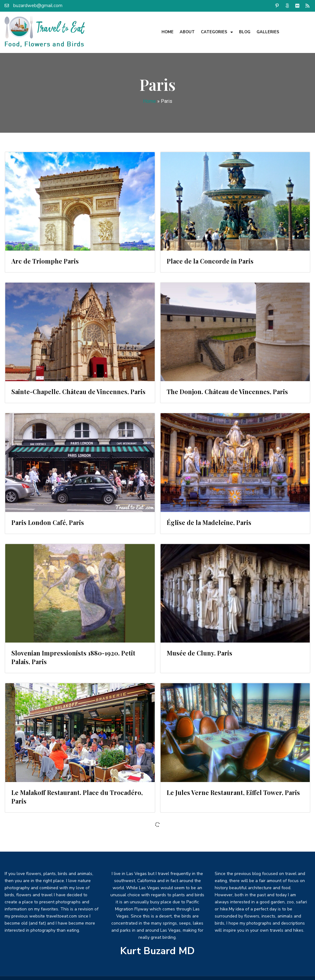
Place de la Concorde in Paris (210, 261)
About (187, 32)
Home (167, 32)
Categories (217, 32)
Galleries (268, 32)
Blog (245, 32)
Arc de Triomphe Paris (45, 261)
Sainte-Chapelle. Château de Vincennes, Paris (78, 391)
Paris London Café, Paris (48, 522)
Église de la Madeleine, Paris (209, 522)
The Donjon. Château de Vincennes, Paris (227, 391)
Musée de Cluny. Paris (199, 653)
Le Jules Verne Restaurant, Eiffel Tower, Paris (233, 792)
